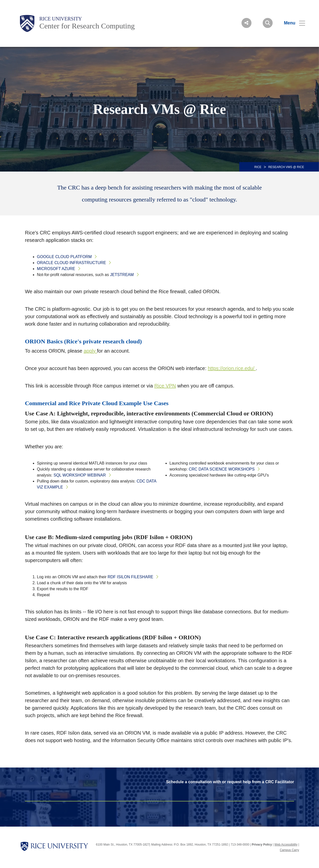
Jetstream (122, 275)
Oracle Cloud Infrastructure (71, 263)
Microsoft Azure (56, 269)
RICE (258, 167)
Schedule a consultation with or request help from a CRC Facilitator (230, 782)
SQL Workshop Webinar (80, 475)
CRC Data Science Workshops (222, 469)
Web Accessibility (286, 845)
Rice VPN (165, 386)
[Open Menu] (291, 23)
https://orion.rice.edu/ (232, 368)
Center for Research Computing (87, 26)
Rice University (61, 19)
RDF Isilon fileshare (130, 577)
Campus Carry (289, 850)
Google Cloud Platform (64, 257)
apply (90, 351)
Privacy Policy (262, 845)
